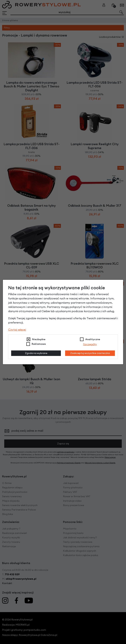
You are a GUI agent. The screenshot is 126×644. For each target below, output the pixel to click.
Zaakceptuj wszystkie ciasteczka (90, 353)
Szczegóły (90, 344)
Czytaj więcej (17, 330)
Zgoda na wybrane (36, 353)
